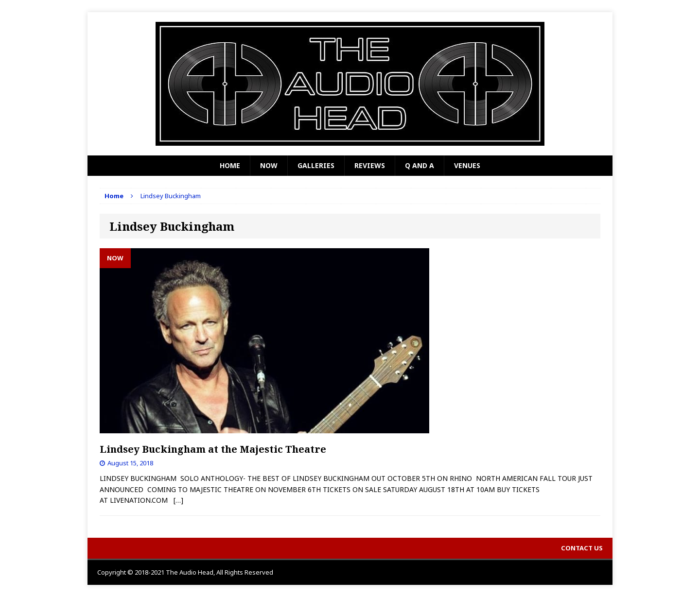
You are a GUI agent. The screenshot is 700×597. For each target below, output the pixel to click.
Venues (467, 165)
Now (269, 165)
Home (230, 165)
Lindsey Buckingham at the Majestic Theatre (213, 449)
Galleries (316, 165)
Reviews (370, 165)
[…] (178, 500)
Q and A (420, 165)
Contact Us (582, 548)
